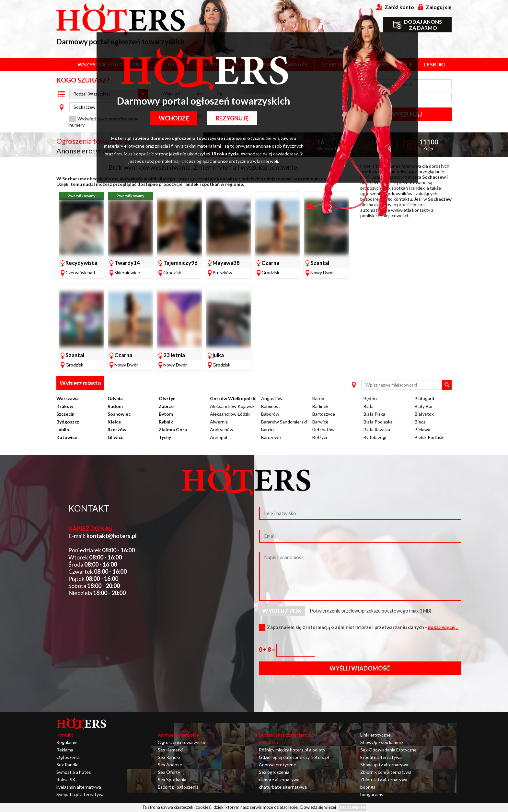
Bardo (318, 398)
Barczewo (271, 437)
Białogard (424, 398)
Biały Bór (424, 406)
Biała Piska (374, 414)
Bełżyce (320, 437)
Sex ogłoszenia (274, 772)
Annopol (219, 437)
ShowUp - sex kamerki (382, 742)
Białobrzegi (375, 437)
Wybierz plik (282, 611)
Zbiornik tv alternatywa (384, 779)
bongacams (372, 794)
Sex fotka (268, 742)
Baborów (270, 414)
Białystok (424, 414)
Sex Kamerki (170, 750)
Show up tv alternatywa (384, 765)
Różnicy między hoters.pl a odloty (292, 750)
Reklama (65, 750)
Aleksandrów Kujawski (233, 406)
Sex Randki (67, 765)
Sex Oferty (169, 772)
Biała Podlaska (378, 422)
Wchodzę (173, 118)
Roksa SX (66, 779)
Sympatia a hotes (74, 772)
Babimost (271, 406)
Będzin (370, 398)
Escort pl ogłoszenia (178, 787)
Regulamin (67, 742)
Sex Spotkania (172, 779)
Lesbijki (434, 64)
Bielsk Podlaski (430, 437)
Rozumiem (352, 807)
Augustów (272, 398)
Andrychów (222, 429)
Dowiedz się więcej (318, 807)
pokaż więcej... (443, 627)
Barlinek (320, 406)
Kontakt (65, 735)
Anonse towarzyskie (178, 735)
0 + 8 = (267, 649)
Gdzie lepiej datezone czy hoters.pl (294, 757)
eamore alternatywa (279, 779)
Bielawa (422, 429)
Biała (369, 406)
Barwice (320, 422)
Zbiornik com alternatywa (386, 772)
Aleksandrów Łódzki (230, 414)
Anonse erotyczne (277, 765)
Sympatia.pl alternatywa (81, 794)
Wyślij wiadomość (360, 668)
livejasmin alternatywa (79, 787)
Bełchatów (323, 429)
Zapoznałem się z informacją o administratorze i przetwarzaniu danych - (363, 627)
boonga (368, 787)
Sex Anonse (170, 765)
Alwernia (219, 422)
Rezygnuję (233, 118)
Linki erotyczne (375, 735)
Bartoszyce (324, 414)
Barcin (267, 429)
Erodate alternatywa (381, 757)
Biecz (420, 422)
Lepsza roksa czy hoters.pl (285, 735)
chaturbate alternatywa (283, 787)
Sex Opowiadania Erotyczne (388, 750)
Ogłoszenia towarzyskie (182, 742)
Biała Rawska (377, 429)
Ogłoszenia (68, 757)
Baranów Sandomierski (284, 422)
